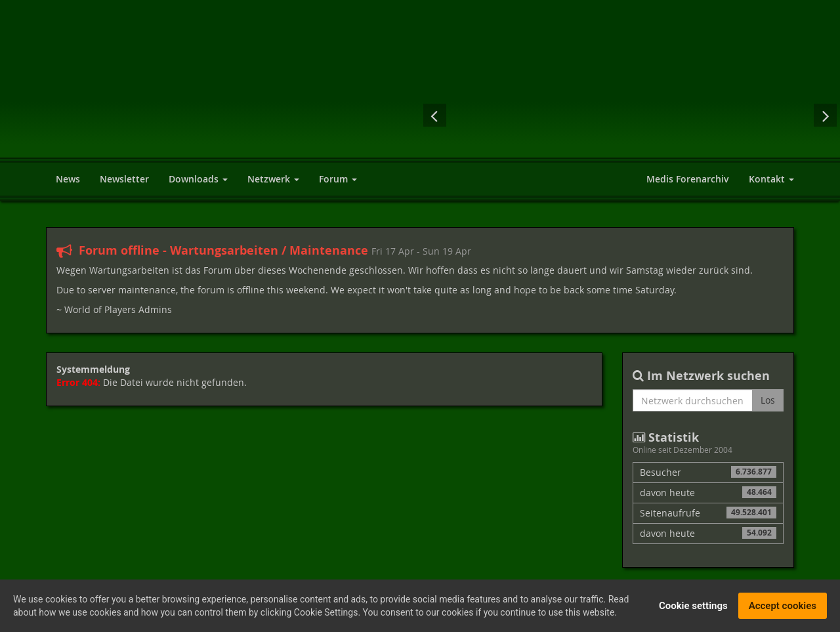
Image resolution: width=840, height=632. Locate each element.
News (68, 179)
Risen (472, 115)
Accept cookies (783, 607)
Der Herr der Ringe (630, 115)
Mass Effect (525, 115)
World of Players (166, 94)
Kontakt (771, 179)
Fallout (737, 115)
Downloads (198, 179)
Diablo (577, 115)
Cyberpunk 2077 (682, 115)
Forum (338, 179)
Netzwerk (273, 179)
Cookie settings (693, 607)
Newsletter (124, 179)
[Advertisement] (571, 43)
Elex (787, 115)
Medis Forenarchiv (688, 179)
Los (768, 400)
